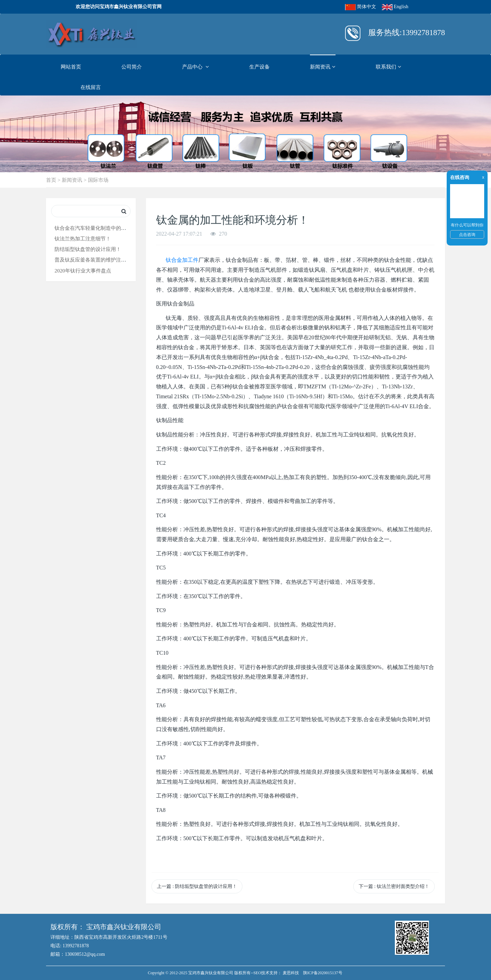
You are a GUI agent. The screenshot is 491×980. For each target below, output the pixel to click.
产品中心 (196, 67)
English (401, 7)
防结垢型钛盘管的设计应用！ (88, 249)
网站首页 (71, 67)
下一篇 (394, 886)
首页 (51, 180)
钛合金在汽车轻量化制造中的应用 (93, 228)
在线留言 (91, 87)
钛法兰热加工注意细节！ (83, 239)
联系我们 (389, 67)
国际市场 (98, 180)
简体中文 (367, 7)
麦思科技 (291, 973)
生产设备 (259, 67)
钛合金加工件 (182, 260)
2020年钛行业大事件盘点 (83, 271)
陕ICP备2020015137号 (323, 973)
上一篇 (197, 886)
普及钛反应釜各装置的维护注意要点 (95, 260)
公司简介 (132, 67)
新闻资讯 (323, 67)
